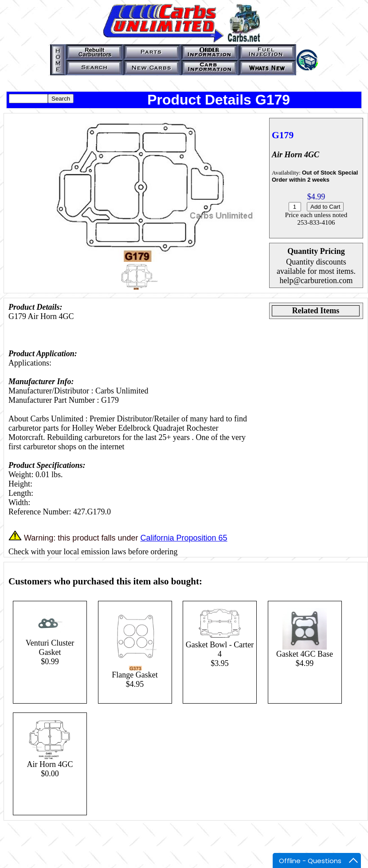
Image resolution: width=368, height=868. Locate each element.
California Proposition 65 (184, 538)
